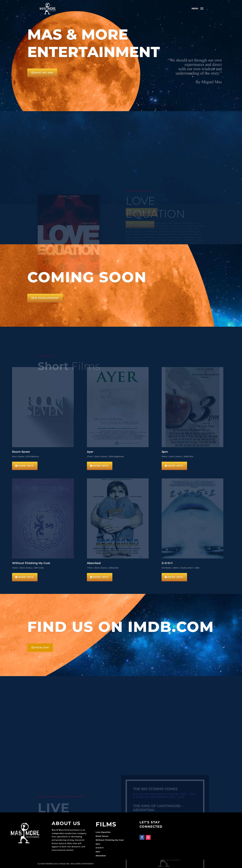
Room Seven (102, 836)
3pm (98, 852)
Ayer (98, 844)
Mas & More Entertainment (94, 45)
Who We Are (44, 74)
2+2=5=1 (100, 848)
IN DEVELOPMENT (47, 298)
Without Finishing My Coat (110, 840)
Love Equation (103, 832)
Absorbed (101, 856)
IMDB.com (42, 648)
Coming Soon (87, 277)
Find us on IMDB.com (121, 627)
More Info (26, 466)
